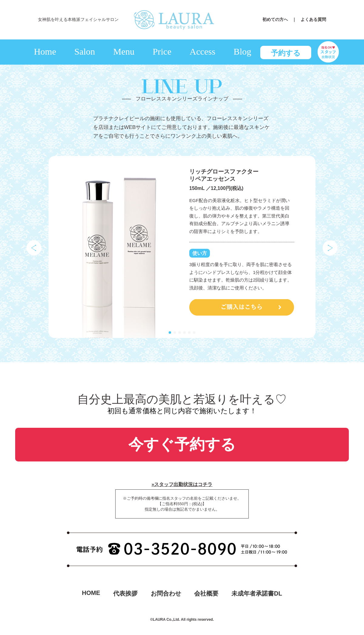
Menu (124, 51)
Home (45, 51)
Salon (85, 51)
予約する (286, 53)
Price (162, 51)
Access (202, 51)
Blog (242, 51)
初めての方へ (277, 19)
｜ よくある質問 (309, 19)
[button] (170, 333)
